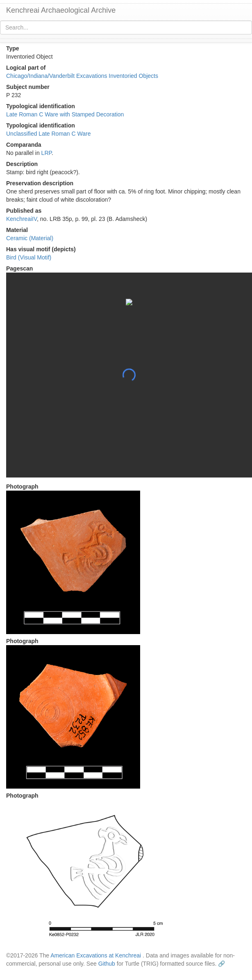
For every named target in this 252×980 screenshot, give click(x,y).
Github (107, 964)
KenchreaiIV (22, 219)
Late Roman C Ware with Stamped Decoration (65, 114)
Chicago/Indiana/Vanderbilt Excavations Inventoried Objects (82, 76)
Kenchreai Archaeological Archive (61, 10)
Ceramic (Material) (30, 238)
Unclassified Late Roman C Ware (48, 134)
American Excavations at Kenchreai (96, 955)
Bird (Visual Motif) (29, 257)
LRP (47, 153)
